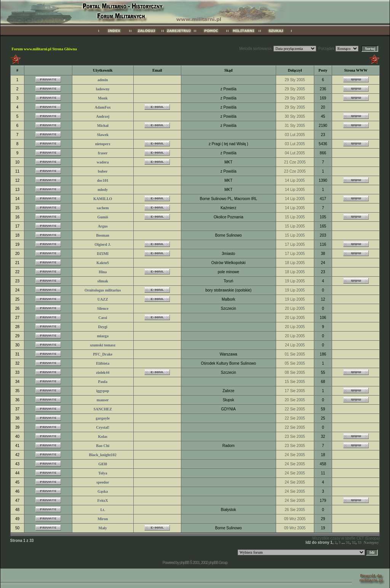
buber (103, 171)
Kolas (102, 437)
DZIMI (103, 254)
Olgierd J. (103, 244)
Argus (103, 226)
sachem (103, 208)
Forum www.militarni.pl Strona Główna (44, 49)
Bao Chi (103, 446)
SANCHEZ (103, 409)
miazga (103, 336)
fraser (103, 153)
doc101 (103, 180)
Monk (103, 98)
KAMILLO (103, 199)
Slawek (103, 135)
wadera (103, 162)
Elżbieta (103, 363)
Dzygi (102, 327)
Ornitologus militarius (103, 290)
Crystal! (103, 427)
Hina (103, 272)
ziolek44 (103, 373)
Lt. (103, 510)
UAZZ (103, 299)
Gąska (103, 491)
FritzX (103, 501)
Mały (103, 528)
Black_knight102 (103, 455)
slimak (103, 281)
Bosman (102, 235)
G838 (103, 464)
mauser (103, 400)
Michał (103, 126)
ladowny (103, 89)
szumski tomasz (103, 345)
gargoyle (103, 418)
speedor (103, 482)
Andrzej (103, 116)
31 (348, 542)
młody (103, 190)
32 (354, 542)
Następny (371, 542)
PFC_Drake (103, 354)
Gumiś (103, 217)
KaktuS (103, 263)
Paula (102, 382)
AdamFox (103, 107)
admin (103, 80)
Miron (103, 519)
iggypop (103, 391)
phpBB (184, 563)
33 (360, 542)
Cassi (103, 318)
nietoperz (103, 144)
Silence (103, 308)
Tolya (103, 473)
